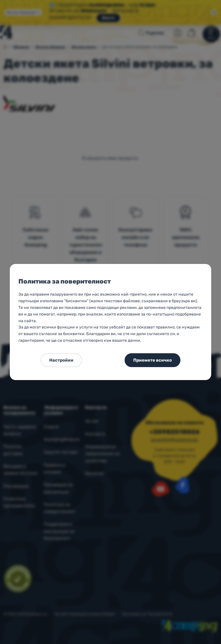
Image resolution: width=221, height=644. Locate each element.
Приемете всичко (153, 360)
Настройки (61, 360)
